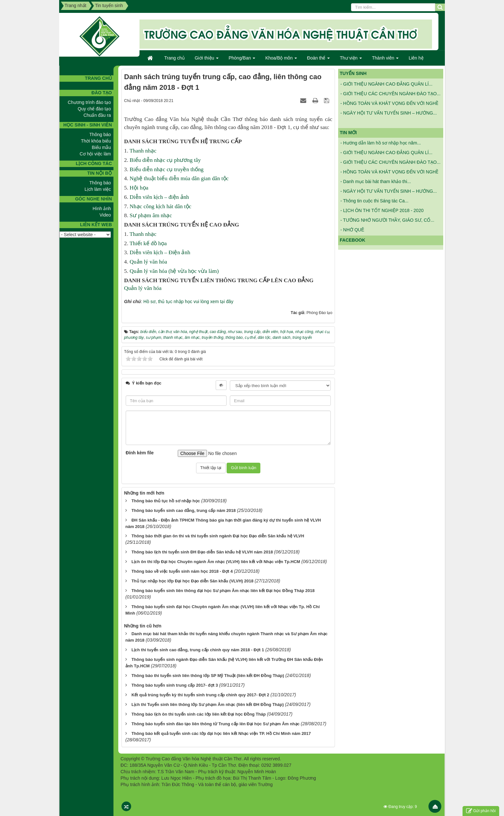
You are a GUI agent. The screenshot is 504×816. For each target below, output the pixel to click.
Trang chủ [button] (175, 58)
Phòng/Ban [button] (242, 60)
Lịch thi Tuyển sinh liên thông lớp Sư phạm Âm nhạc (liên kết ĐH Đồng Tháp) (208, 705)
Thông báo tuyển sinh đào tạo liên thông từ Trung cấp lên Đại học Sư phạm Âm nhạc (216, 724)
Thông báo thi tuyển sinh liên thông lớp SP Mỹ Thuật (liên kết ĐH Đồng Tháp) (208, 676)
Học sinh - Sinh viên (88, 125)
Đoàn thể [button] (318, 60)
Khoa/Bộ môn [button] (281, 60)
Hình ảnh (102, 209)
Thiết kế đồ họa (148, 243)
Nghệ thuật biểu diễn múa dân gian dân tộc (179, 178)
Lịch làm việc (98, 189)
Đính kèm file (140, 453)
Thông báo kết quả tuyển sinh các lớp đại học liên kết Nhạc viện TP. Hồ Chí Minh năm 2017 (221, 733)
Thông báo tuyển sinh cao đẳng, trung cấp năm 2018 (184, 510)
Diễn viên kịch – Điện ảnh (160, 252)
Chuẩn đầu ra (97, 115)
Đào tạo (102, 93)
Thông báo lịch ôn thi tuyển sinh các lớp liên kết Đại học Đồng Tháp (199, 714)
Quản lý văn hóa (148, 262)
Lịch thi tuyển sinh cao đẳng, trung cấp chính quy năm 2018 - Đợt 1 (198, 650)
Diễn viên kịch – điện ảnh (159, 197)
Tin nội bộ (100, 173)
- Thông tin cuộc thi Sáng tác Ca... (374, 201)
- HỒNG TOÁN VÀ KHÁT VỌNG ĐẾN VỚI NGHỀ (389, 106)
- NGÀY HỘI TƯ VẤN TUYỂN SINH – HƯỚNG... (389, 115)
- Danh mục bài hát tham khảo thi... (376, 181)
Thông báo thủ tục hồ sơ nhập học (166, 501)
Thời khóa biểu (96, 141)
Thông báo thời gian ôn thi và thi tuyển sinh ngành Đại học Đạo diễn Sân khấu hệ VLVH (218, 536)
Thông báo (100, 134)
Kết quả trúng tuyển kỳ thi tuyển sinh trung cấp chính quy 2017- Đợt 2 (200, 695)
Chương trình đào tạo (89, 102)
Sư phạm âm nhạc (151, 215)
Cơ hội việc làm (95, 154)
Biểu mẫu (101, 147)
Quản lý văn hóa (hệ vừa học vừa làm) (174, 271)
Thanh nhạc (143, 151)
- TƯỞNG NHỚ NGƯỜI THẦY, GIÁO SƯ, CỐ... (387, 220)
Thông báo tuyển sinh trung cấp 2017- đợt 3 (175, 685)
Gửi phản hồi (481, 811)
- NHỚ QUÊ (352, 230)
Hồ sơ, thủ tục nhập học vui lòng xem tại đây (188, 301)
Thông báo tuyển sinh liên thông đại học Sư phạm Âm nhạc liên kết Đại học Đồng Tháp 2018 (223, 591)
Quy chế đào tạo (94, 109)
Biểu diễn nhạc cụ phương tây (165, 160)
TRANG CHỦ (98, 78)
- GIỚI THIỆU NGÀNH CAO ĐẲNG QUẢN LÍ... (386, 86)
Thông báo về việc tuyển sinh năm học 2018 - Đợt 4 (182, 571)
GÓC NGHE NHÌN (94, 199)
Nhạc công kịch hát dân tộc (160, 206)
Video (105, 215)
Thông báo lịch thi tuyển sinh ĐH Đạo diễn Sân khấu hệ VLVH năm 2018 (202, 552)
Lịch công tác (94, 163)
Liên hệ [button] (416, 58)
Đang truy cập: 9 (400, 807)
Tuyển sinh (353, 73)
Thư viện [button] (351, 60)
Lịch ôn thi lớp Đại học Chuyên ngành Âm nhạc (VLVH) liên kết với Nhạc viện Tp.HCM (216, 562)
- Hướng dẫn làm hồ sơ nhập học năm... (381, 143)
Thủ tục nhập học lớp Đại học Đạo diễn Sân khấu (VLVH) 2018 (193, 581)
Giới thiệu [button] (207, 60)
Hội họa (139, 188)
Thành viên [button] (385, 60)
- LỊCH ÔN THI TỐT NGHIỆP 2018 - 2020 (382, 210)
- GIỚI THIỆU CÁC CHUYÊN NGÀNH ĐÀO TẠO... (390, 96)
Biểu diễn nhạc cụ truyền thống (166, 169)
